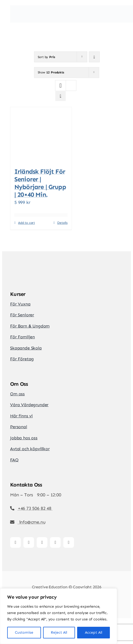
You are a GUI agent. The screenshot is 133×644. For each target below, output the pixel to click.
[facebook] (15, 542)
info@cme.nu (32, 522)
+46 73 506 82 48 (35, 508)
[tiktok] (42, 542)
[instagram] (29, 542)
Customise (24, 632)
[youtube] (55, 542)
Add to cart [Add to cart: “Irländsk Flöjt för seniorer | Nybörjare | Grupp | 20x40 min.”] (26, 223)
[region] (59, 616)
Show (51, 72)
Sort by (46, 57)
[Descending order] (94, 57)
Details (62, 223)
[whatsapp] (69, 542)
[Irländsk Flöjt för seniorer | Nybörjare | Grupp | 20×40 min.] (41, 135)
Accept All (93, 632)
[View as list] (61, 96)
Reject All (59, 632)
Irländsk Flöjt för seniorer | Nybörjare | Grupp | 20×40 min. (40, 183)
